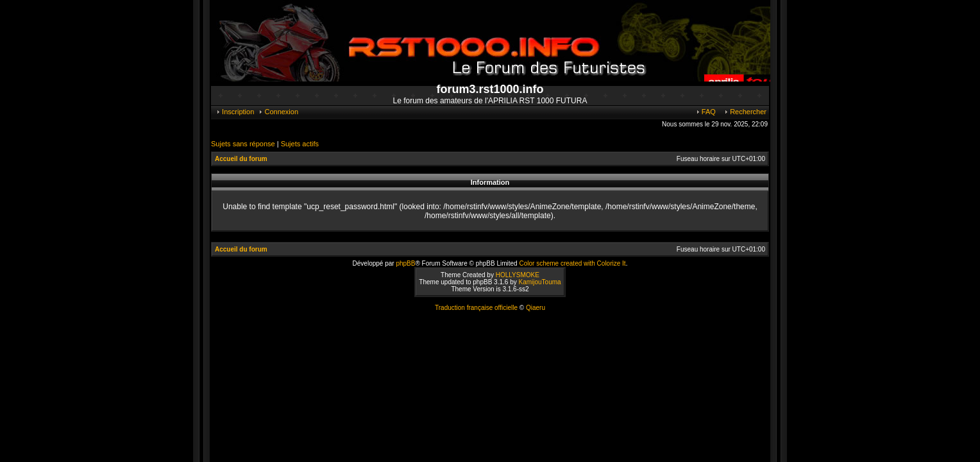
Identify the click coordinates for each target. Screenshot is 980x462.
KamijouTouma (539, 282)
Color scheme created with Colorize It (572, 263)
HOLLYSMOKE (518, 275)
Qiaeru (536, 308)
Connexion (278, 112)
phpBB (405, 263)
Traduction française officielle (476, 308)
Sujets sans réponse (243, 144)
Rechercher (745, 112)
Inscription (235, 112)
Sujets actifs (300, 144)
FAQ (705, 112)
